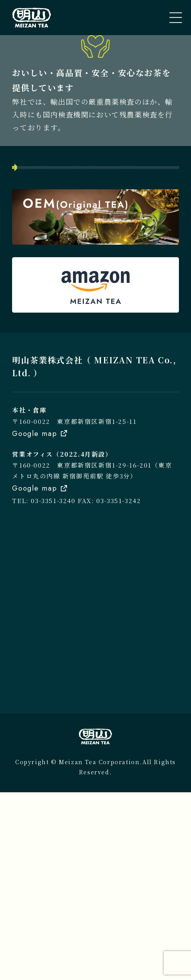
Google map (34, 621)
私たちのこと (44, 244)
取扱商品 (37, 269)
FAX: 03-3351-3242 (109, 688)
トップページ (44, 219)
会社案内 (37, 319)
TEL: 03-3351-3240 (44, 688)
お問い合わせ (44, 344)
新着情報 (37, 294)
